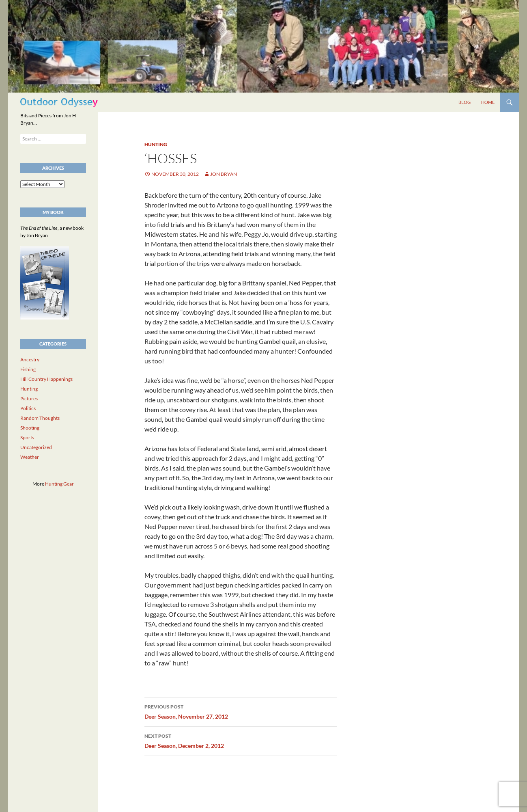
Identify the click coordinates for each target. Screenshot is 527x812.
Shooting (30, 428)
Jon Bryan (224, 174)
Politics (28, 408)
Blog (465, 102)
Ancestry (30, 360)
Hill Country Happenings (46, 379)
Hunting (156, 144)
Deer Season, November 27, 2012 (241, 711)
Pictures (29, 398)
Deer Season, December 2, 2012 (241, 740)
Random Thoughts (40, 418)
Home (488, 102)
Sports (27, 437)
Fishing (28, 369)
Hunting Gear (59, 484)
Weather (30, 457)
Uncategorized (36, 447)
